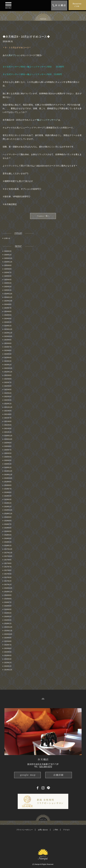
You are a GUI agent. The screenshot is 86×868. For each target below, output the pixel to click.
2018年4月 (8, 535)
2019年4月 (8, 496)
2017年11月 (8, 553)
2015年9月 (8, 638)
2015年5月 (8, 652)
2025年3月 (8, 283)
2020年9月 (8, 443)
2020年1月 (8, 468)
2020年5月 (8, 453)
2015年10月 (8, 634)
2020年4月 (8, 457)
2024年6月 (8, 312)
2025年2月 (8, 287)
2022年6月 (8, 386)
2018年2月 (8, 542)
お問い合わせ (43, 830)
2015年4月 (8, 656)
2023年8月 (8, 343)
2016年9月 (8, 595)
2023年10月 (8, 336)
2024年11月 (8, 297)
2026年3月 (8, 251)
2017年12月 (8, 549)
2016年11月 (8, 592)
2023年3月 (8, 361)
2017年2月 (8, 581)
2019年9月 (8, 482)
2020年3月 (8, 460)
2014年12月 (8, 670)
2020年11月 (8, 436)
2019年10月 (8, 478)
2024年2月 (8, 322)
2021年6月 (8, 421)
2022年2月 (8, 400)
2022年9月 (8, 375)
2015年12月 (8, 627)
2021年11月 (8, 407)
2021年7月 (8, 418)
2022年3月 (8, 397)
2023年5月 (8, 354)
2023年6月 (8, 350)
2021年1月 (8, 432)
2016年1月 (8, 624)
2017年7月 (8, 567)
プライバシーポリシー (25, 830)
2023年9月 (8, 340)
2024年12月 (8, 294)
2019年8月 (8, 485)
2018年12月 (8, 510)
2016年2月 (8, 620)
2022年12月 (8, 368)
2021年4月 (8, 425)
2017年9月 (8, 560)
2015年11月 (8, 631)
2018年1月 (8, 546)
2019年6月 (8, 492)
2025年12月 (8, 258)
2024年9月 (8, 304)
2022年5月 (8, 390)
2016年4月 (8, 613)
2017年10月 (8, 556)
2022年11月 (8, 372)
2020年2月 (8, 464)
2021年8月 (8, 414)
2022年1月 (8, 404)
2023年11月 (8, 333)
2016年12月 (8, 588)
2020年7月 (8, 450)
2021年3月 (8, 429)
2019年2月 (8, 503)
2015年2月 (8, 663)
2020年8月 (8, 446)
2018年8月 (8, 521)
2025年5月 (8, 276)
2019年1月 (8, 507)
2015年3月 (8, 659)
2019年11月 (8, 475)
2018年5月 (8, 531)
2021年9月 (8, 411)
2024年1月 (8, 326)
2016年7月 (8, 602)
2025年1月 (8, 290)
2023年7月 (8, 347)
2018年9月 (8, 517)
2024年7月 (8, 308)
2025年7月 (8, 273)
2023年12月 (8, 329)
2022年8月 (8, 379)
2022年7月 (8, 382)
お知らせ (7, 238)
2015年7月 (8, 645)
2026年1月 (8, 255)
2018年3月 (8, 538)
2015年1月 (8, 666)
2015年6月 (8, 648)
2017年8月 (8, 563)
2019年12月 (8, 471)
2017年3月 (8, 577)
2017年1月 (8, 585)
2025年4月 (8, 280)
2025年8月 (8, 269)
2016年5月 (8, 609)
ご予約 (55, 830)
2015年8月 (8, 641)
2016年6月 (8, 606)
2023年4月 (8, 358)
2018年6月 (8, 528)
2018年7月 (8, 524)
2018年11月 (8, 514)
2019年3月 (8, 499)
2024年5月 (8, 315)
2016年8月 (8, 599)
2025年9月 (8, 265)
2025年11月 (8, 262)
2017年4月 (8, 574)
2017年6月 (8, 570)
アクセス (66, 830)
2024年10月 (8, 301)
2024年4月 (8, 319)
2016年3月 (8, 617)
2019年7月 (8, 489)
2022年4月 (8, 393)
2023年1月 (8, 365)
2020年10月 (8, 439)
